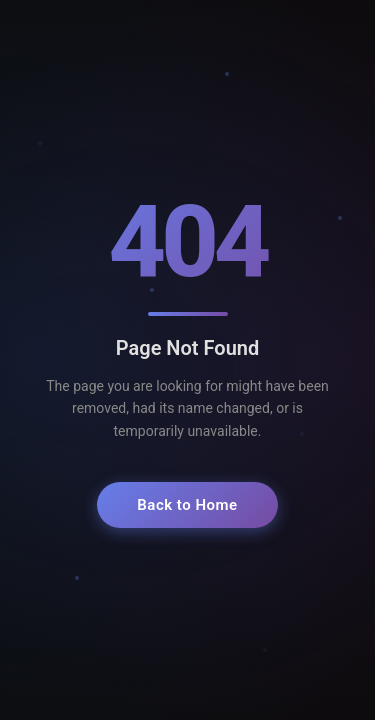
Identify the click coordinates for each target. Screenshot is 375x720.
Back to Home (187, 505)
